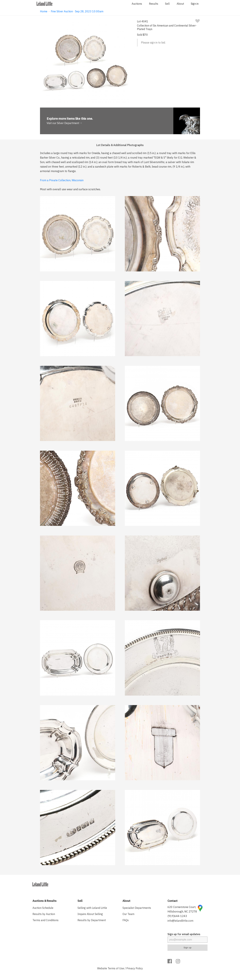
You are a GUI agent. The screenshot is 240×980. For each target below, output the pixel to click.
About (180, 4)
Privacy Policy (135, 968)
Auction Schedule (43, 908)
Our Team (128, 914)
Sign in (195, 4)
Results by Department (92, 920)
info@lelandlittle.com (180, 921)
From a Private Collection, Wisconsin (62, 180)
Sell (167, 4)
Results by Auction (44, 914)
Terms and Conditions (45, 920)
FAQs (126, 920)
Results (154, 4)
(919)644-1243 (177, 916)
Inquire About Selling (90, 914)
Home (44, 11)
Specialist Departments (137, 908)
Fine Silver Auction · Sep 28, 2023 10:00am (77, 11)
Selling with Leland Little (92, 908)
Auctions (137, 4)
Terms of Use (116, 968)
